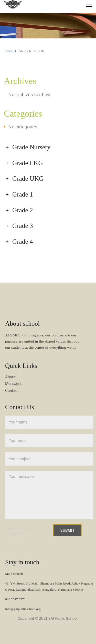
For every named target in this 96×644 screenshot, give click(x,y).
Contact (12, 390)
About (10, 377)
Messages (14, 384)
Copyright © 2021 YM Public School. (48, 618)
